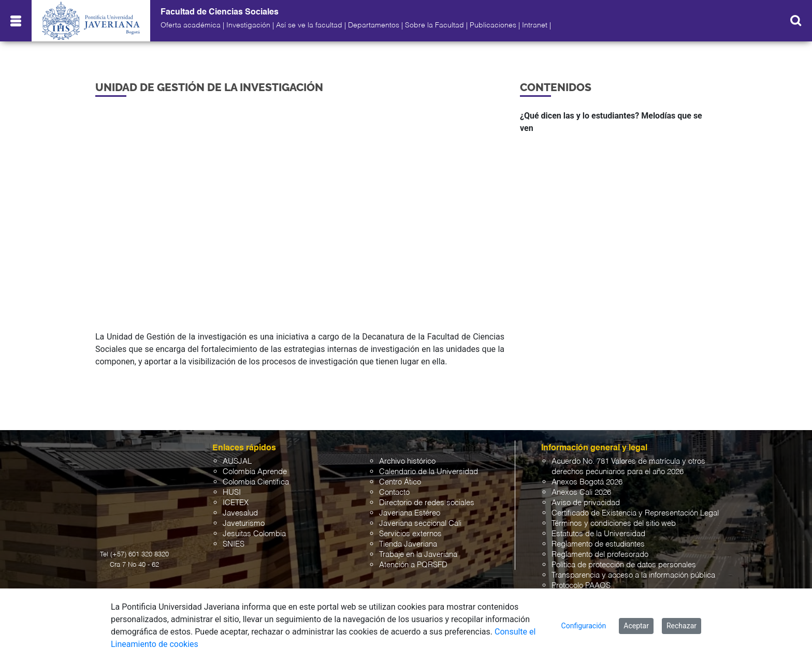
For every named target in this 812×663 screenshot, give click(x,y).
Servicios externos (410, 534)
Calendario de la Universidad (429, 472)
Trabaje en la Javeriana (418, 555)
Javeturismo (244, 524)
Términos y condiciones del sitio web (614, 524)
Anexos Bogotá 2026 (587, 482)
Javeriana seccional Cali (420, 524)
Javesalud (240, 513)
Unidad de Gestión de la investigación (209, 87)
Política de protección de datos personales (624, 565)
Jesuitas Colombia (254, 534)
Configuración (584, 626)
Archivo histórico (407, 461)
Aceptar (636, 626)
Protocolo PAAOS (581, 586)
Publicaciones (493, 25)
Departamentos (374, 25)
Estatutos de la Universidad (598, 534)
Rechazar (682, 626)
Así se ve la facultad (309, 25)
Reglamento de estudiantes (598, 544)
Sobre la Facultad (434, 25)
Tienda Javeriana (408, 544)
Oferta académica (191, 25)
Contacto (394, 492)
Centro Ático (400, 482)
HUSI (232, 492)
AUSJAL (237, 461)
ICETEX (236, 503)
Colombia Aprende (255, 472)
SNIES (234, 544)
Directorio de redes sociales (427, 503)
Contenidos (556, 87)
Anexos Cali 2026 (581, 492)
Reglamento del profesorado (600, 555)
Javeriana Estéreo (410, 513)
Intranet (535, 25)
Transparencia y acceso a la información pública (633, 575)
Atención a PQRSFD (413, 565)
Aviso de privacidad (586, 503)
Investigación (248, 25)
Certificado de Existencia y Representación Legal (635, 513)
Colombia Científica (256, 482)
